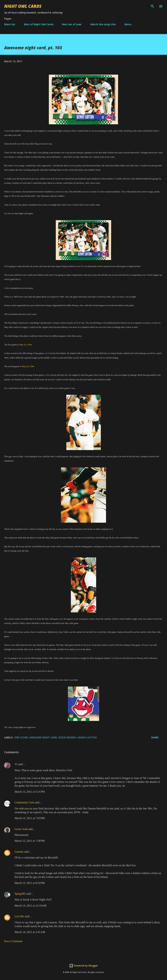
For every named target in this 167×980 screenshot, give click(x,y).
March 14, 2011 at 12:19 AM (30, 906)
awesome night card (43, 737)
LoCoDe (19, 916)
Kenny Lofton (87, 737)
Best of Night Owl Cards (39, 24)
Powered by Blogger (83, 966)
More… (129, 24)
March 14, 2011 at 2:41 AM (30, 932)
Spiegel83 (20, 894)
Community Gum (24, 802)
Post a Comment (13, 941)
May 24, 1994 (25, 345)
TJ (16, 764)
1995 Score (21, 737)
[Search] (152, 6)
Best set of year (72, 24)
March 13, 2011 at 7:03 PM (30, 818)
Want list (10, 24)
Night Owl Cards (23, 6)
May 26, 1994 (28, 366)
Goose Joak (21, 829)
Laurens (19, 852)
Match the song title (103, 24)
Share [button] (155, 737)
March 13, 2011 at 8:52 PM (30, 883)
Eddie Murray (67, 737)
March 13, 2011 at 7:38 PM (30, 841)
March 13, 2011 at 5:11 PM (30, 792)
